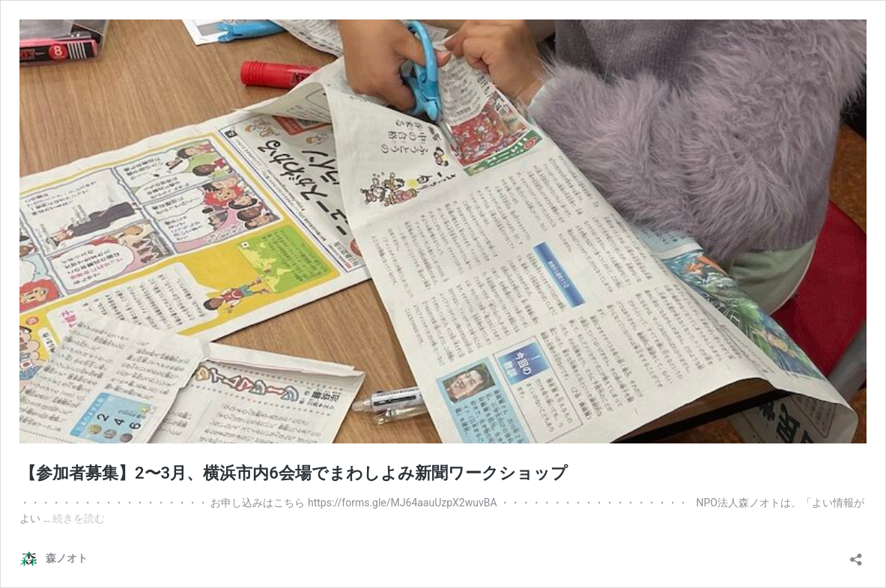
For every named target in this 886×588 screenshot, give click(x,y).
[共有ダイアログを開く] (856, 555)
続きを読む (79, 518)
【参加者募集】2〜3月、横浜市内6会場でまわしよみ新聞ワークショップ (294, 473)
